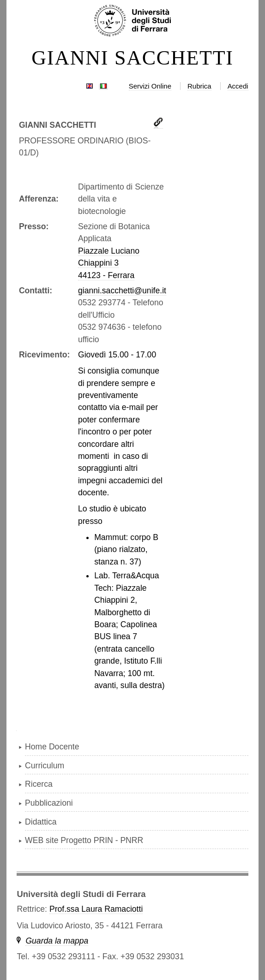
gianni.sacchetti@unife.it (122, 291)
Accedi (238, 86)
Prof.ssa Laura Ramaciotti (96, 909)
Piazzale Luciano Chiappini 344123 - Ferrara (109, 263)
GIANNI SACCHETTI (132, 58)
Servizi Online (150, 86)
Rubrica (199, 86)
